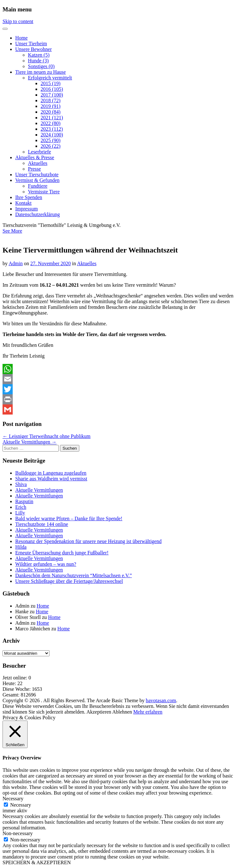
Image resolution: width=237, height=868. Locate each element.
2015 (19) (51, 83)
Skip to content (18, 21)
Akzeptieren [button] (99, 712)
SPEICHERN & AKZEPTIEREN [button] (37, 862)
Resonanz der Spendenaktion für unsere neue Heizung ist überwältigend (88, 541)
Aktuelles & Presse (35, 157)
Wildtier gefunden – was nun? (46, 564)
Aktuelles (38, 163)
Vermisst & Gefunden (37, 180)
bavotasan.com (161, 700)
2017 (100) (52, 95)
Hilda (21, 547)
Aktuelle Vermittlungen (39, 490)
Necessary (21, 805)
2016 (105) (52, 89)
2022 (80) (51, 123)
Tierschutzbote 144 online (42, 524)
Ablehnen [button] (122, 712)
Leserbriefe (39, 152)
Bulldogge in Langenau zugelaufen (51, 473)
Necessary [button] (13, 799)
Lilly (20, 513)
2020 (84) (51, 112)
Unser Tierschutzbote (37, 175)
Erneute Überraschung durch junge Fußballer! (62, 553)
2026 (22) (51, 146)
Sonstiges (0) (41, 66)
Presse (34, 169)
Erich (21, 507)
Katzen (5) (39, 55)
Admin (16, 263)
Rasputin (24, 501)
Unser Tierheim (31, 44)
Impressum (26, 209)
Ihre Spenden (29, 197)
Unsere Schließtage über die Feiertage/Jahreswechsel (69, 581)
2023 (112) (52, 129)
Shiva (21, 484)
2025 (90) (51, 140)
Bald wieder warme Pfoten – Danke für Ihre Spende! (69, 518)
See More (12, 231)
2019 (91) (51, 106)
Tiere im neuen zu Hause (40, 72)
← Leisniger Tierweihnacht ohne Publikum (46, 436)
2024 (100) (52, 135)
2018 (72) (51, 100)
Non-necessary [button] (18, 833)
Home (21, 38)
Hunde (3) (38, 61)
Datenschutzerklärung (37, 214)
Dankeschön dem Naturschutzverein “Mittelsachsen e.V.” (74, 575)
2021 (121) (52, 118)
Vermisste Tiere (44, 192)
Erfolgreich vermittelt (50, 78)
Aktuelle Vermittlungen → (30, 442)
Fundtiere (38, 186)
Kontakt (23, 203)
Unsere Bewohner (33, 49)
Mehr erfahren (148, 712)
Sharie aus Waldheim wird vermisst (51, 479)
